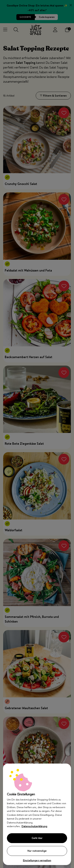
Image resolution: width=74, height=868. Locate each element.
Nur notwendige (37, 851)
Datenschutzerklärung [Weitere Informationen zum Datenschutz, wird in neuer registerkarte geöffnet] (34, 826)
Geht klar (37, 838)
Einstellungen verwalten (37, 860)
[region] (37, 814)
